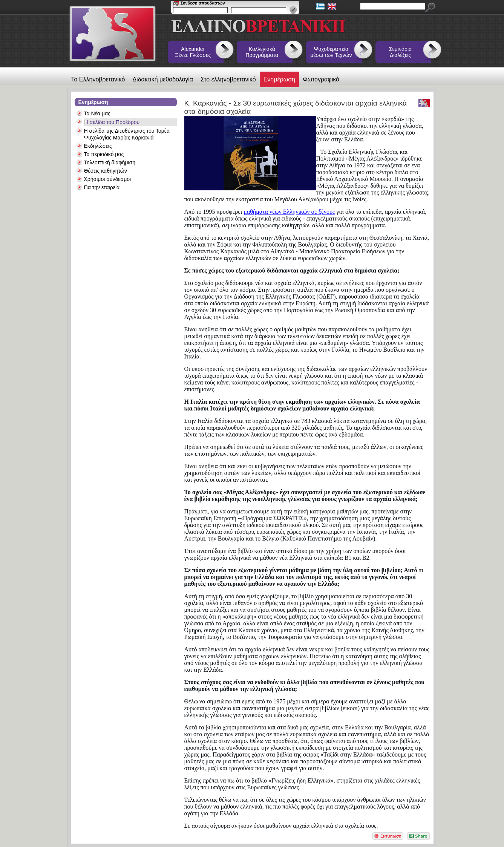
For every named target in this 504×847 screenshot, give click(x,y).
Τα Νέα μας (97, 113)
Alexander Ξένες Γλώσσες (193, 52)
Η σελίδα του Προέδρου (112, 122)
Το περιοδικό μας (104, 154)
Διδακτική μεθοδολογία (163, 79)
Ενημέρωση (279, 79)
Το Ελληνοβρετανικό (98, 79)
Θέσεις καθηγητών (106, 171)
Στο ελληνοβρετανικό (228, 79)
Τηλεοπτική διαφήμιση (110, 162)
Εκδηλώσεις (98, 146)
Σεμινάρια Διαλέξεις (400, 52)
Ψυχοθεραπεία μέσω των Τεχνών (331, 52)
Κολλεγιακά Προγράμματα (262, 52)
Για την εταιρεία (102, 187)
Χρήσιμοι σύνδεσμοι (108, 179)
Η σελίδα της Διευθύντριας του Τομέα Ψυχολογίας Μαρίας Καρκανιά (127, 134)
